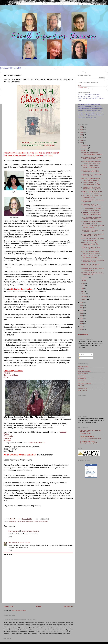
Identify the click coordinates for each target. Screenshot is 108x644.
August (84, 281)
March (84, 294)
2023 (82, 135)
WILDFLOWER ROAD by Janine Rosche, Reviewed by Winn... (91, 158)
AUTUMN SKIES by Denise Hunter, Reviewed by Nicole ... (92, 197)
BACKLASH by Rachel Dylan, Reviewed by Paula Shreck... (91, 171)
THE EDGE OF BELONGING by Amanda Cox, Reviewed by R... (91, 214)
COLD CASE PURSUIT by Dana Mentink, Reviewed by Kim (91, 209)
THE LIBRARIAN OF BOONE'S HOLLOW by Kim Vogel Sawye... (92, 188)
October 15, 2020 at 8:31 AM (30, 531)
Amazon (7, 373)
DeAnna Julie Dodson (84, 371)
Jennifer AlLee (82, 381)
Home (39, 606)
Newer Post (8, 606)
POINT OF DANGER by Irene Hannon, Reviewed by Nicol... (91, 252)
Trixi (10, 543)
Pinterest (7, 438)
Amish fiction (12, 522)
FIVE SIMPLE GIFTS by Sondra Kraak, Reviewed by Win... (91, 179)
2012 (82, 321)
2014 (82, 316)
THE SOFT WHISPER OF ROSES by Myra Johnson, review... (93, 261)
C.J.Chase (81, 369)
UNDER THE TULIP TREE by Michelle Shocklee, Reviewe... (93, 227)
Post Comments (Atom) (19, 611)
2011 (82, 324)
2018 (82, 305)
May (83, 288)
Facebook (63, 432)
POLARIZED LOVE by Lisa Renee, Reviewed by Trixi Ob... (92, 222)
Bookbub (7, 440)
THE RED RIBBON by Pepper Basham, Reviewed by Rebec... (91, 184)
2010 (82, 326)
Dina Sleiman (82, 376)
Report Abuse (83, 334)
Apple (6, 377)
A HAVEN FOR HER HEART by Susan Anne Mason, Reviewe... (93, 231)
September (85, 278)
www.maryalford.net (37, 443)
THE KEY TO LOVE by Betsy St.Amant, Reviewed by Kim (90, 166)
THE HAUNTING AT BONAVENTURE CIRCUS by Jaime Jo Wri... (93, 235)
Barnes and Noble (11, 375)
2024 (82, 132)
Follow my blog (91, 476)
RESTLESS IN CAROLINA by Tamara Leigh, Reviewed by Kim (93, 239)
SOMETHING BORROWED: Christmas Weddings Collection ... (92, 154)
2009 (82, 329)
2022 (82, 138)
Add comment (9, 554)
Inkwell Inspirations (90, 468)
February (84, 296)
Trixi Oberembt (43, 522)
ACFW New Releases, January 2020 (90, 438)
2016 (82, 310)
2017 (82, 308)
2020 (82, 143)
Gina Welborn (82, 378)
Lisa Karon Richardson (85, 383)
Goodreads (8, 436)
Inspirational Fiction (90, 471)
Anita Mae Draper (83, 366)
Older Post (69, 606)
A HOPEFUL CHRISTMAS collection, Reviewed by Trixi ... (92, 274)
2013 (82, 318)
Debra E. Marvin (14, 531)
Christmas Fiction (33, 522)
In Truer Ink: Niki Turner (87, 441)
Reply (10, 537)
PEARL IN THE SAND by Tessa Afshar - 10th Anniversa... (91, 248)
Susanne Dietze (83, 388)
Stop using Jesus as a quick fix (89, 443)
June (83, 286)
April (83, 291)
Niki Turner (81, 386)
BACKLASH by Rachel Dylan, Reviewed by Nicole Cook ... (90, 244)
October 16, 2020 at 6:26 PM (21, 543)
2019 (82, 302)
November (85, 148)
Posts (81, 354)
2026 (82, 127)
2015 (82, 313)
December (85, 145)
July (83, 283)
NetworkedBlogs (89, 465)
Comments (83, 358)
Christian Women (90, 474)
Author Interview (22, 522)
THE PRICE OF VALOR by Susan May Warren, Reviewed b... (91, 192)
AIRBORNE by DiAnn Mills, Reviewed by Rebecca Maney (93, 269)
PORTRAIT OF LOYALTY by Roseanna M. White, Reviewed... (92, 205)
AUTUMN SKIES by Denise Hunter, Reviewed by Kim (92, 175)
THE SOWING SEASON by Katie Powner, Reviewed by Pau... (91, 162)
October (84, 151)
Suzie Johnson (82, 391)
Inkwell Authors (82, 88)
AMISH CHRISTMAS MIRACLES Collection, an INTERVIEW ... (91, 218)
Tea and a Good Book (87, 436)
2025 (82, 130)
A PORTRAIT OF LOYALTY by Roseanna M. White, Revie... (91, 265)
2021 (82, 140)
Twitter (6, 434)
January (84, 299)
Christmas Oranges (85, 433)
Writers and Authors (90, 472)
